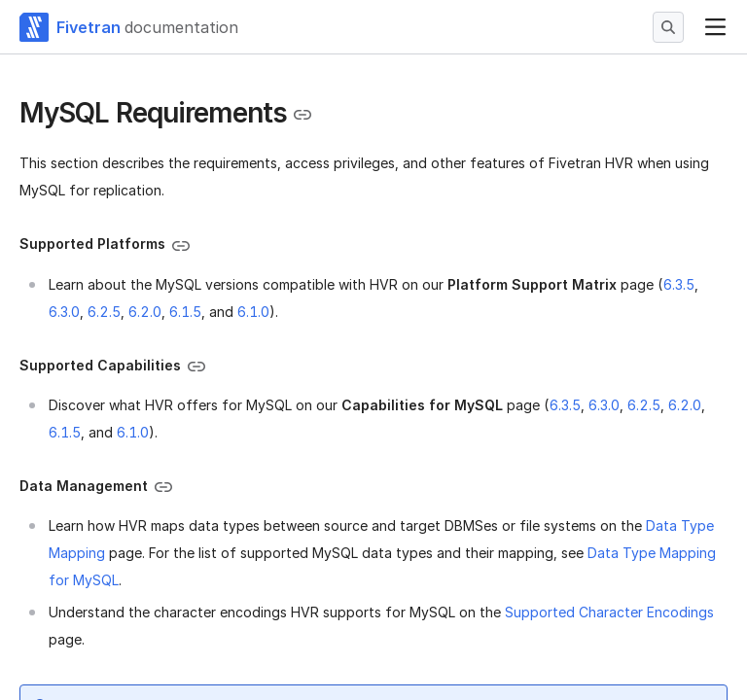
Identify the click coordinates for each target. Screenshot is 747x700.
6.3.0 (64, 312)
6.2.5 (104, 312)
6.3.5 (679, 284)
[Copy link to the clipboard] (302, 115)
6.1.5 (185, 312)
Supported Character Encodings (609, 612)
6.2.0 (145, 312)
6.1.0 (253, 312)
